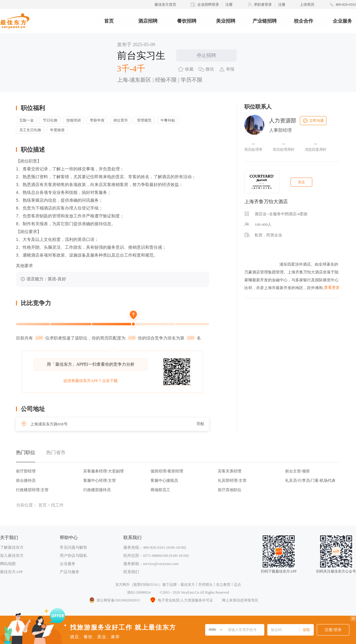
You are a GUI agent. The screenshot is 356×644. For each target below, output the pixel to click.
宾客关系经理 (230, 471)
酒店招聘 (148, 21)
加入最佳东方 (12, 556)
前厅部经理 (26, 471)
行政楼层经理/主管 (32, 490)
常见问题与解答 (73, 547)
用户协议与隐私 (73, 556)
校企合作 (304, 21)
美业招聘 (226, 21)
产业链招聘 (265, 21)
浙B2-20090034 (139, 592)
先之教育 (223, 585)
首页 (109, 21)
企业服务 (342, 21)
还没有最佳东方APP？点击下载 (91, 381)
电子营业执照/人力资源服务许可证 (181, 600)
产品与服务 (70, 572)
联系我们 (131, 572)
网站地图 (8, 564)
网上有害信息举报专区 (240, 600)
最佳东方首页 (165, 5)
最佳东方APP (11, 572)
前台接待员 (26, 480)
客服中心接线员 (164, 480)
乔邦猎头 (205, 585)
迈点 (237, 585)
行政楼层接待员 (97, 490)
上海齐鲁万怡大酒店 (266, 202)
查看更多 (332, 287)
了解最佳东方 (12, 547)
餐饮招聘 (187, 21)
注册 (229, 5)
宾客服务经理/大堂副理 (103, 471)
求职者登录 (263, 5)
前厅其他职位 (230, 490)
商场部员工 (160, 490)
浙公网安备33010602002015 (114, 600)
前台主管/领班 (297, 471)
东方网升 (122, 585)
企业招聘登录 (208, 5)
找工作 (57, 505)
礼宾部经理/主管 (232, 480)
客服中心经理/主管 (100, 480)
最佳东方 (188, 585)
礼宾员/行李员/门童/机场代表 (310, 480)
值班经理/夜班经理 (167, 471)
